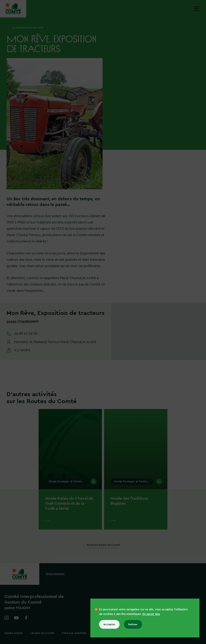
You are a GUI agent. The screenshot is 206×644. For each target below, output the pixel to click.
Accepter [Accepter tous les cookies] (109, 624)
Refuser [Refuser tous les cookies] (133, 624)
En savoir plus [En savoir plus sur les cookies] (151, 614)
